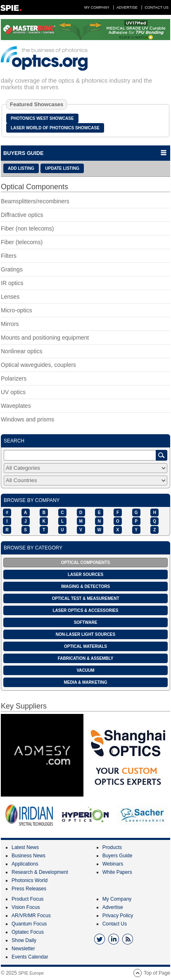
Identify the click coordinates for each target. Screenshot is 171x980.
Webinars (113, 864)
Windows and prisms (27, 419)
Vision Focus (26, 907)
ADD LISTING (21, 168)
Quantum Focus (29, 924)
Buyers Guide (118, 856)
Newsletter (23, 949)
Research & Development (40, 872)
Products (112, 847)
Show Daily (24, 940)
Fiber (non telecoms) (27, 228)
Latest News (25, 847)
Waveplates (16, 406)
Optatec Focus (28, 932)
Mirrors (10, 324)
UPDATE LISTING (62, 168)
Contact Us (157, 7)
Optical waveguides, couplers (38, 365)
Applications (25, 864)
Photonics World (30, 880)
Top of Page (157, 973)
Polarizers (14, 378)
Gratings (12, 269)
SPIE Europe (31, 973)
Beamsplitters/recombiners (35, 201)
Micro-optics (16, 310)
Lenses (10, 297)
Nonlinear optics (21, 351)
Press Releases (29, 889)
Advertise (127, 7)
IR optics (12, 283)
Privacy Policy (118, 916)
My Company (97, 7)
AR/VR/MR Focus (31, 916)
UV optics (13, 392)
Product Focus (27, 899)
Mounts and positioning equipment (45, 338)
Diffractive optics (22, 215)
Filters (9, 256)
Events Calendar (30, 957)
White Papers (117, 872)
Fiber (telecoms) (22, 242)
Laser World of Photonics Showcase (55, 128)
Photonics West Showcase (42, 118)
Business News (28, 856)
